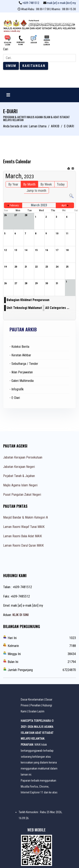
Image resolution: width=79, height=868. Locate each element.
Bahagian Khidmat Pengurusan (28, 300)
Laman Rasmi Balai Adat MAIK (22, 536)
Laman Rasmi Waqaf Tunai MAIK (24, 527)
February (14, 205)
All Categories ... (57, 308)
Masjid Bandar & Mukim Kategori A (26, 517)
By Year (13, 184)
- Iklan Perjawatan (21, 372)
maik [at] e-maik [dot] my (61, 3)
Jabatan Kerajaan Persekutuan (23, 457)
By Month (29, 184)
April (64, 205)
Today (61, 184)
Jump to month (36, 191)
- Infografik (17, 389)
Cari (6, 49)
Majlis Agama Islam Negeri (20, 485)
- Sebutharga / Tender (24, 364)
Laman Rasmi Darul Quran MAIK (23, 545)
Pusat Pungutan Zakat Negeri (22, 495)
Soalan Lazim (36, 711)
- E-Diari (15, 398)
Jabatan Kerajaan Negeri (19, 467)
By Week (46, 184)
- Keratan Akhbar (20, 355)
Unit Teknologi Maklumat (24, 308)
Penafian (36, 705)
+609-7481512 (31, 3)
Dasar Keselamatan (32, 700)
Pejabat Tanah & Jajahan (19, 476)
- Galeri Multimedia (22, 381)
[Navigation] (8, 95)
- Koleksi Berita (19, 347)
